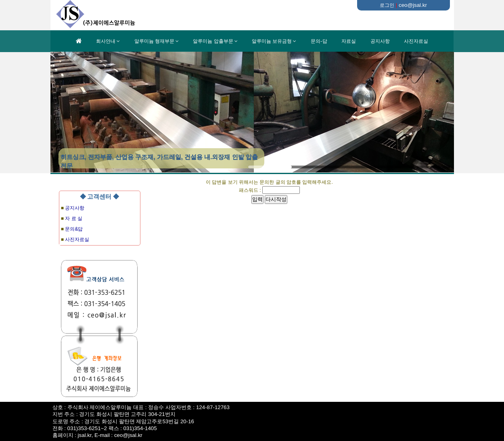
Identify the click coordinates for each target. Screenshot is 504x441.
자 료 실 (74, 218)
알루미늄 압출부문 (213, 41)
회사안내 (106, 41)
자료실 (349, 41)
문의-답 (319, 41)
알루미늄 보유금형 (272, 41)
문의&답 (74, 229)
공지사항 (380, 41)
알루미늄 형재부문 (154, 41)
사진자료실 (416, 41)
